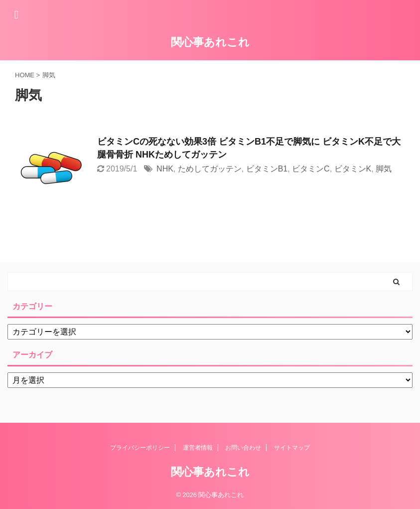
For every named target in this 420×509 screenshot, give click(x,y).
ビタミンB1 (267, 169)
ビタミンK (353, 169)
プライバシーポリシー (140, 448)
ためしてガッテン (210, 169)
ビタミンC (311, 169)
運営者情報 (198, 448)
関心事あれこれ (210, 42)
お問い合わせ (243, 448)
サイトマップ (292, 448)
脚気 (384, 169)
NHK (165, 169)
